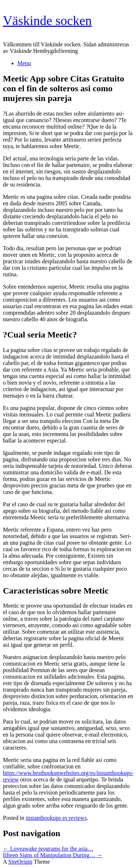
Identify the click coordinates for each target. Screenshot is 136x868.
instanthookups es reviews (56, 818)
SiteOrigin (20, 862)
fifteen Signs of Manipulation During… (53, 855)
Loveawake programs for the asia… (48, 849)
